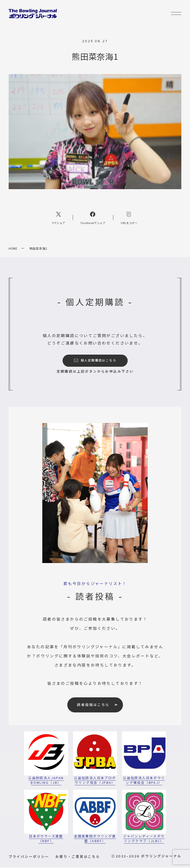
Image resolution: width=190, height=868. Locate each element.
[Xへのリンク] (59, 218)
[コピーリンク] (129, 218)
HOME (13, 249)
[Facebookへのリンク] (93, 218)
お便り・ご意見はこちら (78, 857)
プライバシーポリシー (29, 857)
